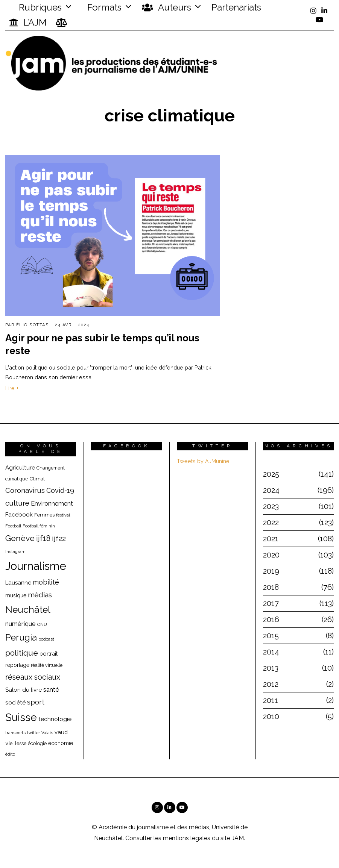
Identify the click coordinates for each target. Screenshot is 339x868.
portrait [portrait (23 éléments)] (49, 654)
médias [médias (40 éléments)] (40, 595)
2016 (271, 620)
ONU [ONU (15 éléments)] (42, 625)
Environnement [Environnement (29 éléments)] (52, 504)
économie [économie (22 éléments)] (61, 743)
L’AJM (28, 23)
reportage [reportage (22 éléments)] (17, 665)
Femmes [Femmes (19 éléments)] (44, 515)
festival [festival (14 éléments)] (63, 515)
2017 (271, 603)
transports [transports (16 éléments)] (15, 733)
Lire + (12, 388)
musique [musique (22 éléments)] (16, 595)
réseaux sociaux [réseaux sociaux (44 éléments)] (33, 677)
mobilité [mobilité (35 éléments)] (46, 582)
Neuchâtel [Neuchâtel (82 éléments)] (28, 610)
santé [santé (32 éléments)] (51, 689)
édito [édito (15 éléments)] (10, 754)
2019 (271, 571)
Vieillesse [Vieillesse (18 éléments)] (16, 743)
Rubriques (35, 7)
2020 (271, 555)
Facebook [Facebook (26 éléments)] (19, 514)
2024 (271, 490)
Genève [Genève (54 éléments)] (20, 538)
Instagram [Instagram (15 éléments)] (15, 552)
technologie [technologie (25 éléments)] (55, 719)
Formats (103, 7)
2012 (271, 684)
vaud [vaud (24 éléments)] (61, 732)
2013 (271, 668)
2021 (271, 539)
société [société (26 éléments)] (15, 702)
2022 (271, 523)
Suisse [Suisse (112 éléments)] (21, 717)
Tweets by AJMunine (203, 461)
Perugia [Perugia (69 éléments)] (21, 638)
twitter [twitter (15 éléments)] (33, 733)
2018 (271, 587)
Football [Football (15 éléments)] (13, 526)
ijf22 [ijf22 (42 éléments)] (59, 539)
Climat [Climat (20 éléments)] (37, 479)
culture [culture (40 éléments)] (17, 503)
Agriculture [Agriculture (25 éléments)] (20, 468)
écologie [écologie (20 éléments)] (37, 743)
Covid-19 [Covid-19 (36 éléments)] (60, 490)
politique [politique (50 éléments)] (22, 653)
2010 (271, 717)
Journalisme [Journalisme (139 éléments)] (36, 566)
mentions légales (187, 838)
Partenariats (236, 7)
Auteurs (166, 8)
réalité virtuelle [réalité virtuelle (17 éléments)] (47, 665)
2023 (271, 506)
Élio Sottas (33, 325)
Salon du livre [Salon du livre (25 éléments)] (24, 690)
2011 (271, 700)
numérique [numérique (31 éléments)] (21, 624)
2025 (271, 474)
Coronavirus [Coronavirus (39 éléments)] (25, 490)
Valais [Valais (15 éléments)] (47, 733)
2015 (271, 636)
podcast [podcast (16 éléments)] (46, 639)
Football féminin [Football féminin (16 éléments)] (39, 526)
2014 (271, 652)
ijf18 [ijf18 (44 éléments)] (43, 538)
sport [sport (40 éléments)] (36, 702)
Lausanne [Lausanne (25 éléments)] (18, 583)
